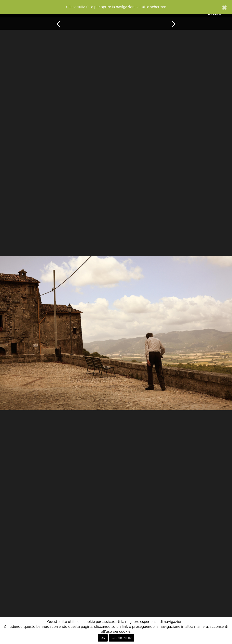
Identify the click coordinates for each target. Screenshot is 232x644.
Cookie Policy (122, 638)
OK (103, 638)
